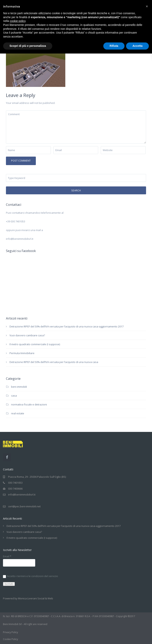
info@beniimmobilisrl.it (22, 495)
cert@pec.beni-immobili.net (24, 506)
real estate (18, 413)
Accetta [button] (137, 46)
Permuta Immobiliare (22, 353)
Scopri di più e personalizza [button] (28, 46)
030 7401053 (15, 483)
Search (76, 190)
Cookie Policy (10, 639)
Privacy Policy (10, 632)
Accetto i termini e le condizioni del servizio (30, 576)
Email (7, 556)
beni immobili (19, 387)
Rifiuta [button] (114, 46)
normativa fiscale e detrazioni (29, 404)
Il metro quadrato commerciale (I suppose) (35, 344)
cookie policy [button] (18, 21)
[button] (147, 6)
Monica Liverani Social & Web (36, 598)
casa (14, 396)
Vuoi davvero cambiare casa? (27, 335)
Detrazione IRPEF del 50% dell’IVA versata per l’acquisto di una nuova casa (54, 362)
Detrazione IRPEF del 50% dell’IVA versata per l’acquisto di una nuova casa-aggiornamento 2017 (66, 326)
